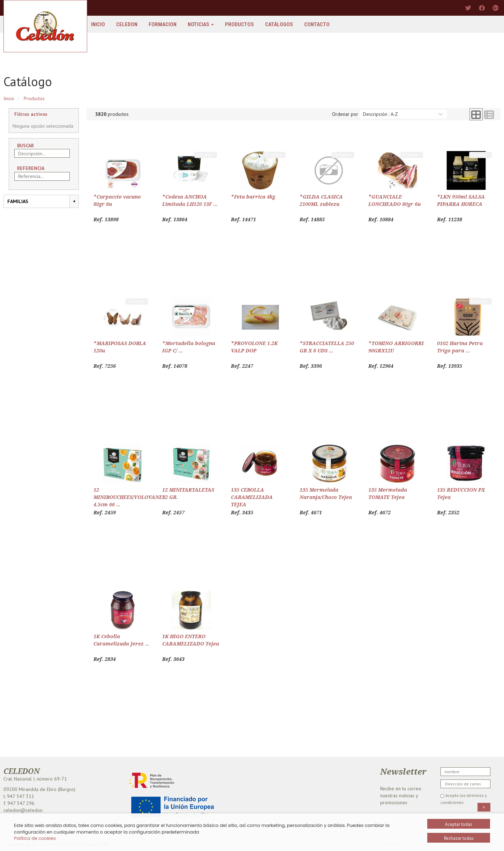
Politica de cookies (35, 838)
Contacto (317, 24)
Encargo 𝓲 (206, 155)
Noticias (201, 24)
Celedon (127, 24)
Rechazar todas (459, 838)
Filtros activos (31, 114)
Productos (239, 24)
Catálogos (279, 24)
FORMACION (163, 24)
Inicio (98, 24)
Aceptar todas (459, 824)
